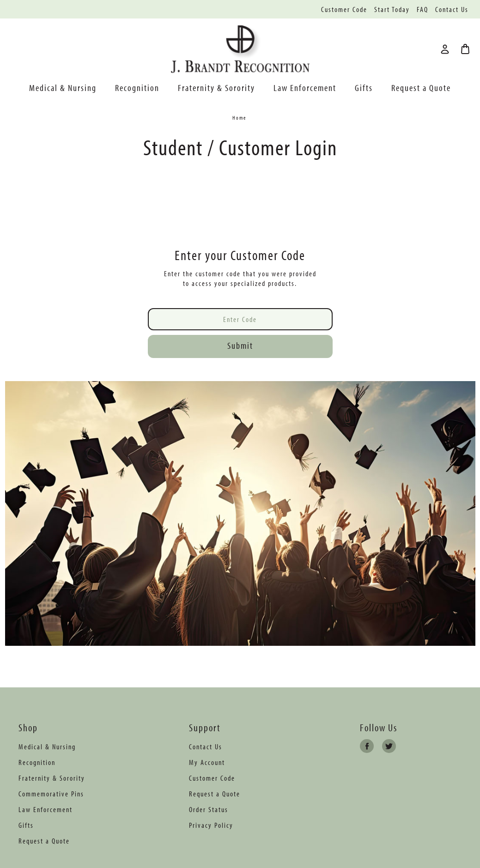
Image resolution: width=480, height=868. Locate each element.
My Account (207, 762)
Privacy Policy (211, 825)
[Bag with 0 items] (465, 49)
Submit (240, 345)
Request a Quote (421, 88)
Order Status (209, 809)
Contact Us (452, 9)
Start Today (392, 9)
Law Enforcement (305, 88)
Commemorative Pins (51, 794)
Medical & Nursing (63, 88)
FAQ (422, 9)
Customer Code (344, 9)
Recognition (137, 88)
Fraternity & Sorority (216, 88)
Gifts (364, 88)
